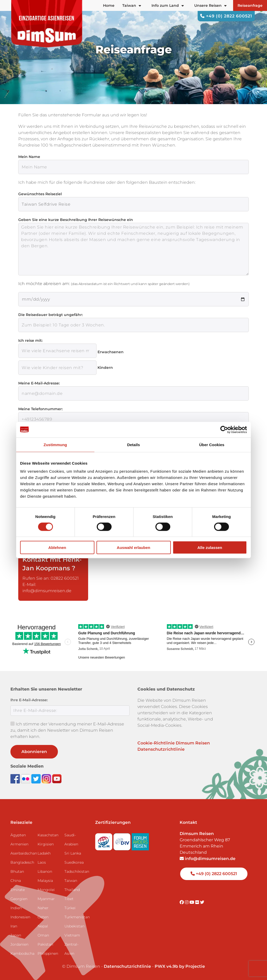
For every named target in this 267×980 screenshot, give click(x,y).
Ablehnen (57, 548)
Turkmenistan (76, 917)
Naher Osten (43, 912)
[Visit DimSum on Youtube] (192, 902)
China (16, 881)
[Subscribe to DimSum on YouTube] (57, 779)
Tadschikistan (76, 871)
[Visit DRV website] (123, 840)
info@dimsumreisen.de (208, 859)
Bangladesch (22, 862)
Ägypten (18, 835)
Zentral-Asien (71, 949)
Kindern (105, 368)
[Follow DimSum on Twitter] (37, 779)
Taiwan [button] (132, 5)
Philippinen (48, 953)
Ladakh (44, 853)
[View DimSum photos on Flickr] (26, 779)
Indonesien (20, 917)
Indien (16, 908)
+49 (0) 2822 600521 (226, 16)
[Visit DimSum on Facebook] (16, 779)
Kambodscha (22, 953)
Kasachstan (48, 835)
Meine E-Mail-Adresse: (39, 383)
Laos (42, 862)
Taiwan (71, 881)
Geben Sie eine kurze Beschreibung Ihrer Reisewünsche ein (76, 220)
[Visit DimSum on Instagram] (187, 902)
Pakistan (45, 944)
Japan (16, 935)
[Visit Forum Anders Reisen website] (140, 840)
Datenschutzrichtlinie (161, 749)
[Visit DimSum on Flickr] (198, 902)
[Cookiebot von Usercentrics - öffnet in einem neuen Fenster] (224, 429)
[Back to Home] (47, 24)
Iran (14, 926)
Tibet (69, 899)
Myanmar (46, 899)
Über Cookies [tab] (212, 444)
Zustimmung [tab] (55, 444)
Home (109, 5)
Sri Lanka (73, 853)
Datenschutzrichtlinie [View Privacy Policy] (127, 966)
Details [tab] (133, 444)
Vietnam (72, 935)
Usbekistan (74, 926)
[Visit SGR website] (104, 840)
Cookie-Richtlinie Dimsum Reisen (174, 743)
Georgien (19, 899)
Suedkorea (74, 862)
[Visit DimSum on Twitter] (202, 902)
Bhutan (17, 871)
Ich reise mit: (30, 340)
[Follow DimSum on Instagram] (47, 779)
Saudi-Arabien (71, 840)
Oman (43, 935)
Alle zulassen (210, 548)
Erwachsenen (111, 352)
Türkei (70, 908)
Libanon (45, 871)
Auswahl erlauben (133, 548)
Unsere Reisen (210, 5)
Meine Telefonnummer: (40, 409)
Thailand (72, 890)
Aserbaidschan (22, 853)
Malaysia (45, 881)
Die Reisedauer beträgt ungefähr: (50, 315)
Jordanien (19, 944)
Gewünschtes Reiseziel (40, 194)
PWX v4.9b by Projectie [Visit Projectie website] (180, 966)
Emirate (18, 890)
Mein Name (29, 157)
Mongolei (46, 890)
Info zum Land (168, 5)
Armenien (19, 844)
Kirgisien (46, 844)
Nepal (43, 926)
